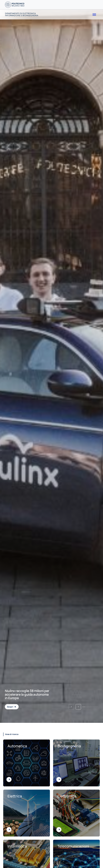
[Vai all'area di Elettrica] (9, 830)
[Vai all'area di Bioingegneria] (59, 780)
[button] (71, 707)
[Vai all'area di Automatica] (9, 780)
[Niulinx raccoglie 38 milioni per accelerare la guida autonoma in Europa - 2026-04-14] (12, 707)
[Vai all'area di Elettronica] (59, 830)
